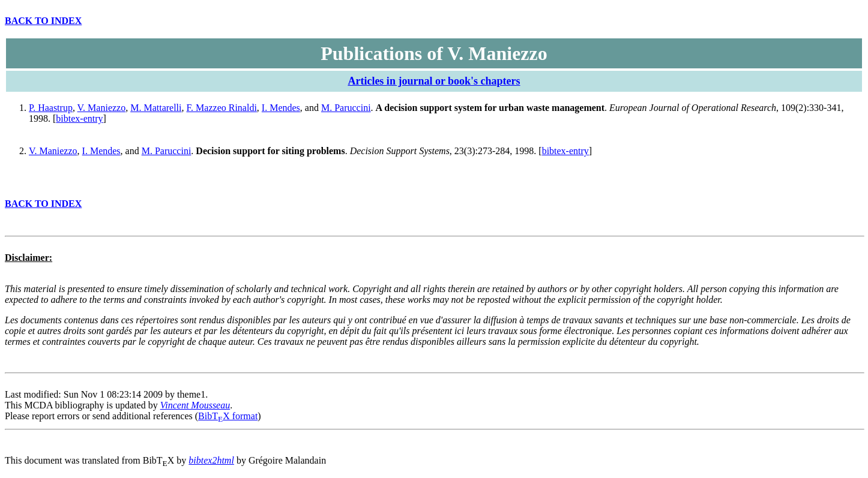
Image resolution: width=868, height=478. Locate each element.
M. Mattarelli (156, 108)
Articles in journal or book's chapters (434, 81)
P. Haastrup (51, 108)
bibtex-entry (79, 118)
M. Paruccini (346, 108)
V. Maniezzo (102, 108)
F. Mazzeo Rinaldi (222, 108)
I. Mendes (281, 108)
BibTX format (228, 416)
